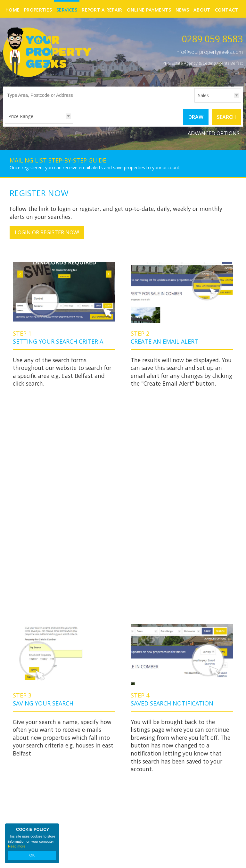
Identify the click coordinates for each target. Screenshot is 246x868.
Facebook (226, 799)
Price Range (21, 116)
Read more (17, 847)
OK (32, 855)
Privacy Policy (90, 858)
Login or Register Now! (47, 232)
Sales (203, 95)
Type (195, 102)
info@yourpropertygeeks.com (209, 52)
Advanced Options (214, 133)
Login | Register (226, 858)
